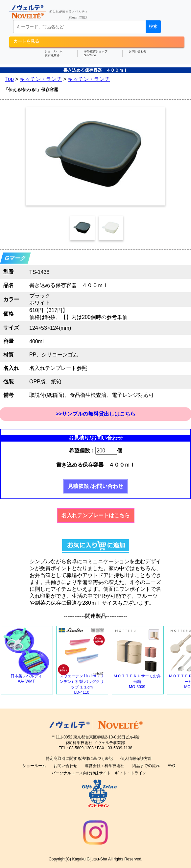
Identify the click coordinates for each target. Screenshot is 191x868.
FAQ (171, 766)
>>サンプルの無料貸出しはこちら (95, 414)
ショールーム (34, 766)
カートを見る (26, 41)
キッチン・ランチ (41, 79)
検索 (153, 26)
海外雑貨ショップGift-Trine (96, 53)
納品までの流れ (146, 766)
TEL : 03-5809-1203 (76, 748)
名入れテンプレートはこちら (96, 515)
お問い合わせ (138, 51)
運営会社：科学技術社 (105, 766)
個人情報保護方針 (136, 759)
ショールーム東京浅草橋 (54, 53)
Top (10, 79)
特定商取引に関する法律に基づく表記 (79, 759)
